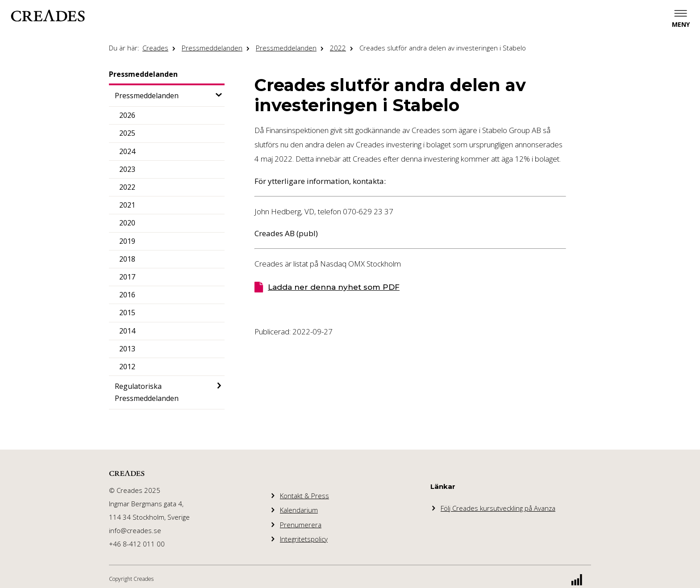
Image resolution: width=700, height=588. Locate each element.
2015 (127, 313)
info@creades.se (135, 530)
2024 (127, 151)
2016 (127, 295)
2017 (127, 277)
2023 (127, 169)
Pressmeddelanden (212, 48)
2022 (338, 48)
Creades (155, 48)
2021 (127, 205)
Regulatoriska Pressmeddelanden (147, 392)
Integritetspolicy (304, 539)
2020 (127, 223)
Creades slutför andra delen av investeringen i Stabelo (443, 48)
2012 (127, 367)
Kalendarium (299, 510)
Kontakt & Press (304, 496)
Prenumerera (301, 525)
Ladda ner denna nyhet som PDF (334, 287)
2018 (127, 259)
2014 (127, 331)
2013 (127, 349)
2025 (127, 133)
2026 (127, 115)
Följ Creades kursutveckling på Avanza (498, 508)
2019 (127, 241)
